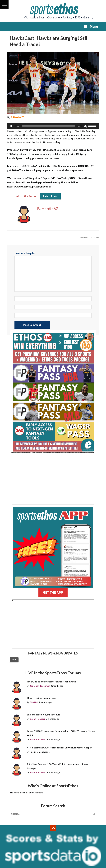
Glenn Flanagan (38, 719)
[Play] (11, 126)
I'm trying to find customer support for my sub (51, 682)
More (14, 660)
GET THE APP (53, 593)
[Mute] (86, 126)
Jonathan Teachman (40, 686)
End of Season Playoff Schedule (44, 715)
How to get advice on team (41, 698)
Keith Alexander (38, 740)
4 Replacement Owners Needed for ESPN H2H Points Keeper (59, 748)
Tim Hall (34, 702)
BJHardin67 (17, 117)
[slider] (49, 126)
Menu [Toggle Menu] (91, 27)
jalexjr (33, 752)
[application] (53, 126)
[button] (4, 4)
